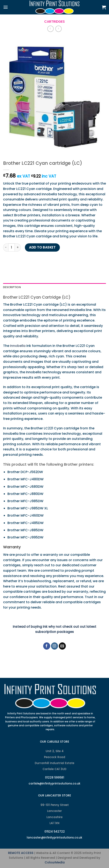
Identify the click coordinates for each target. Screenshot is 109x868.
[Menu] (6, 7)
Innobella (18, 346)
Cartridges (54, 22)
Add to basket (42, 247)
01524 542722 (55, 832)
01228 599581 (55, 778)
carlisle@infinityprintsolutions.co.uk (54, 784)
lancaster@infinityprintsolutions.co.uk (54, 838)
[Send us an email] (62, 646)
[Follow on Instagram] (55, 646)
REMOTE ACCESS (21, 853)
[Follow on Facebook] (47, 646)
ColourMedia (55, 862)
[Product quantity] (12, 247)
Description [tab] (12, 287)
